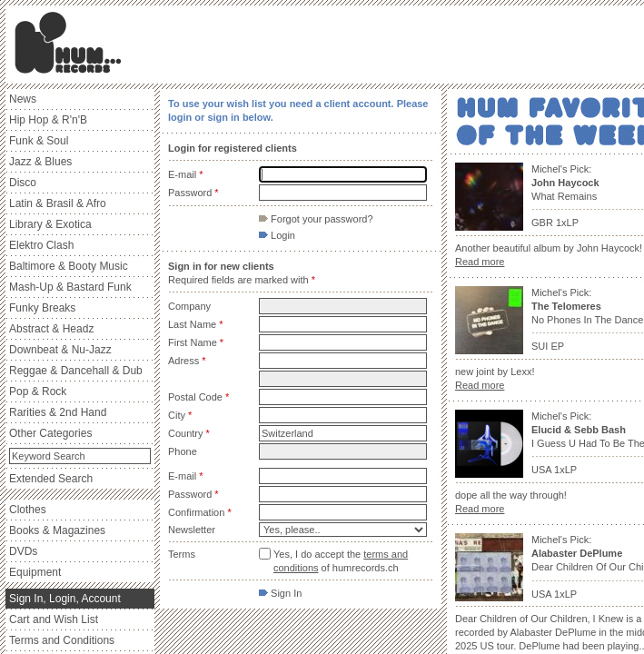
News (23, 99)
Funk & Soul (39, 141)
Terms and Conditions (62, 640)
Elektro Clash (41, 245)
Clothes (28, 510)
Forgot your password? (316, 219)
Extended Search (51, 479)
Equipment (35, 572)
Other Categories (50, 433)
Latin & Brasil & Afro (58, 203)
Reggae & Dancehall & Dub (76, 371)
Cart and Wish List (54, 619)
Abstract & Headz (51, 329)
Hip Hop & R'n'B (48, 120)
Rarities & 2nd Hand (58, 412)
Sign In (280, 593)
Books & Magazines (57, 530)
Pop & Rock (38, 391)
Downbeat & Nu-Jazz (60, 350)
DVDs (23, 551)
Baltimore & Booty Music (69, 266)
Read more (480, 262)
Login (277, 235)
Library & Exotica (50, 224)
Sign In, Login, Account (65, 599)
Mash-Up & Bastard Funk (70, 287)
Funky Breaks (42, 308)
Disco (23, 183)
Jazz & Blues (40, 162)
